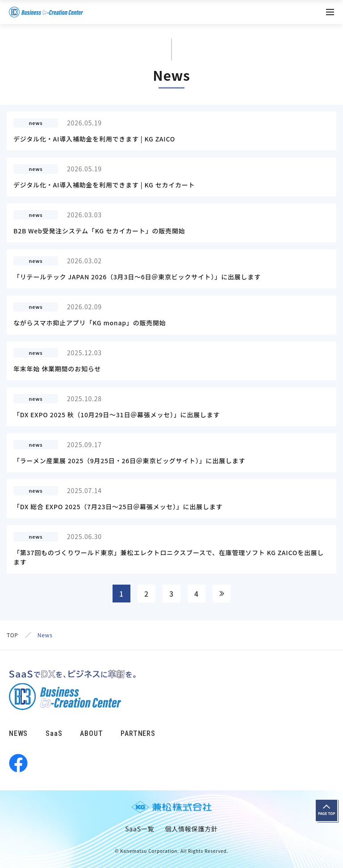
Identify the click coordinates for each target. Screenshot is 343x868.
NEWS (18, 733)
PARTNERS (138, 733)
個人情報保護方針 (191, 829)
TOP (13, 635)
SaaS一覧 (140, 829)
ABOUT (91, 733)
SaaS (54, 733)
